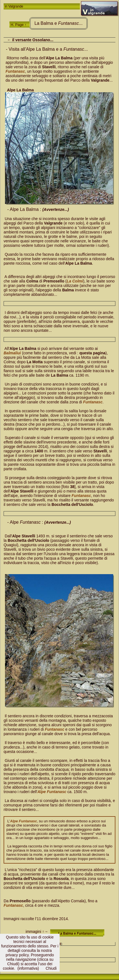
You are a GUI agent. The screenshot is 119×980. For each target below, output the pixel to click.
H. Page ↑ (18, 25)
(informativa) (28, 968)
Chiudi (51, 968)
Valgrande (16, 6)
